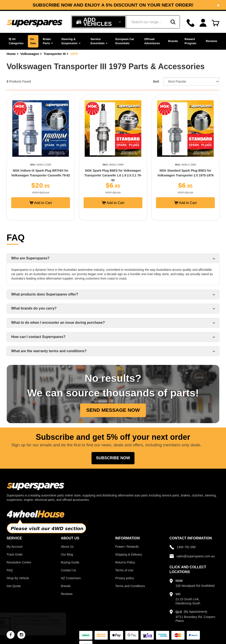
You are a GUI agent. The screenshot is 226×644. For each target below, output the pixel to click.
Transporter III (55, 54)
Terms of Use (124, 570)
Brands (173, 41)
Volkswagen (30, 54)
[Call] (191, 23)
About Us (67, 547)
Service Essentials (99, 41)
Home (11, 54)
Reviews (212, 41)
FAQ (10, 570)
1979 (74, 54)
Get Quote (14, 586)
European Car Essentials (125, 41)
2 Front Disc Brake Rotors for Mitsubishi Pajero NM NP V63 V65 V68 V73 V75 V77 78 (42, 624)
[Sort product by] (191, 81)
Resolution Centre (19, 562)
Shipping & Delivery (129, 554)
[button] (16, 41)
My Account (14, 547)
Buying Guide (70, 562)
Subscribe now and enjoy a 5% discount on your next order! (113, 5)
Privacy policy (125, 578)
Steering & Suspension (71, 41)
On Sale (33, 41)
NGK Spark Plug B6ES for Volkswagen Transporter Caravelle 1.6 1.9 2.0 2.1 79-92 (113, 175)
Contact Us (69, 570)
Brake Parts (48, 41)
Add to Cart (41, 203)
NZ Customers (71, 578)
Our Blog (67, 554)
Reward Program (190, 41)
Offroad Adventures (152, 41)
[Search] (173, 22)
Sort (156, 81)
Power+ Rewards (127, 547)
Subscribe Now (113, 458)
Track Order (15, 554)
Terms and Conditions (130, 586)
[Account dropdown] (203, 23)
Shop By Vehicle (18, 578)
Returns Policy (125, 562)
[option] (113, 5)
